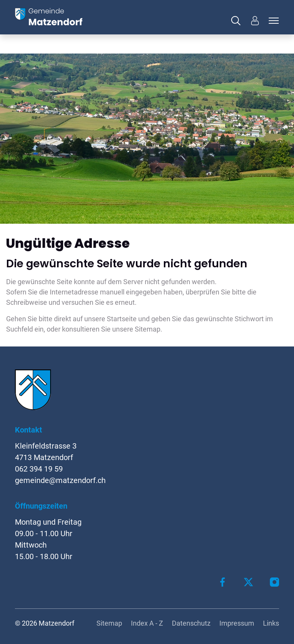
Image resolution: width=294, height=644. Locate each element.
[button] (238, 21)
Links (271, 623)
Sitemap (109, 623)
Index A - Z (147, 623)
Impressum (237, 623)
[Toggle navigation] (273, 21)
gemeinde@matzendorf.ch (60, 480)
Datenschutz (191, 623)
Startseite (122, 319)
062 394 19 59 (39, 469)
